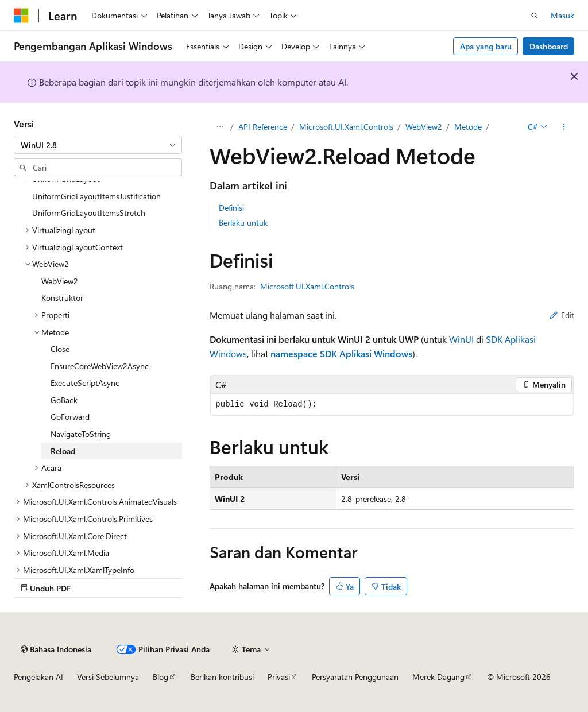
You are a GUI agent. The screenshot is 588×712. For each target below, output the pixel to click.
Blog (160, 677)
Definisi (231, 208)
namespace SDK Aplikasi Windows (341, 353)
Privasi (279, 677)
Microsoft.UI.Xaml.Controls (346, 127)
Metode (468, 127)
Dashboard (549, 46)
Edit (562, 315)
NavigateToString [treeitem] (81, 434)
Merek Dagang (438, 677)
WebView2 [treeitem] (60, 281)
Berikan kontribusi (222, 677)
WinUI (461, 339)
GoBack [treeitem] (64, 400)
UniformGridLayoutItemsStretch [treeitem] (89, 213)
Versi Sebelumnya (108, 677)
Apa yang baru (486, 46)
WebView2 (424, 127)
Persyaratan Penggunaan (355, 677)
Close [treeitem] (60, 349)
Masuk (562, 15)
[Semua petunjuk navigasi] (220, 127)
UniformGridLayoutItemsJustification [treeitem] (96, 196)
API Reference (263, 127)
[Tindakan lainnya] (564, 127)
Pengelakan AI (38, 677)
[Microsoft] (21, 16)
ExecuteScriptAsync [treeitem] (85, 383)
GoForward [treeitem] (70, 417)
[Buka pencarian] (535, 16)
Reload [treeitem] (63, 451)
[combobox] (98, 145)
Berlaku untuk (243, 222)
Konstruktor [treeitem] (62, 298)
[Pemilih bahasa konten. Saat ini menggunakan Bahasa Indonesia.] (56, 649)
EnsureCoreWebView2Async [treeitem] (100, 366)
